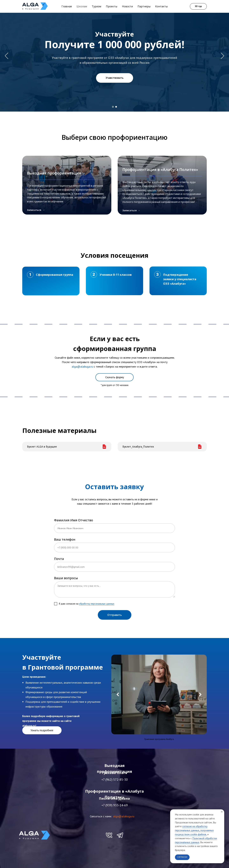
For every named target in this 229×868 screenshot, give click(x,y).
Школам (82, 6)
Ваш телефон (65, 539)
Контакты (161, 6)
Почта (59, 559)
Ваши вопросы (66, 578)
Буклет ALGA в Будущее (42, 447)
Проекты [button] (112, 6)
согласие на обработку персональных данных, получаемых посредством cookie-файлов (194, 830)
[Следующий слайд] (222, 56)
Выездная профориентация (54, 202)
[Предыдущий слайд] (7, 56)
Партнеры (144, 6)
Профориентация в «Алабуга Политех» (160, 201)
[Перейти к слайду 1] (113, 107)
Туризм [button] (96, 6)
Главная (67, 6)
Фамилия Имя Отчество (74, 520)
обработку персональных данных (97, 604)
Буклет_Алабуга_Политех (138, 447)
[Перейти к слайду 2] (116, 107)
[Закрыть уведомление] (222, 812)
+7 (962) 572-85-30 (115, 780)
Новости (127, 6)
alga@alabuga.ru (124, 816)
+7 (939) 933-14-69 (115, 805)
